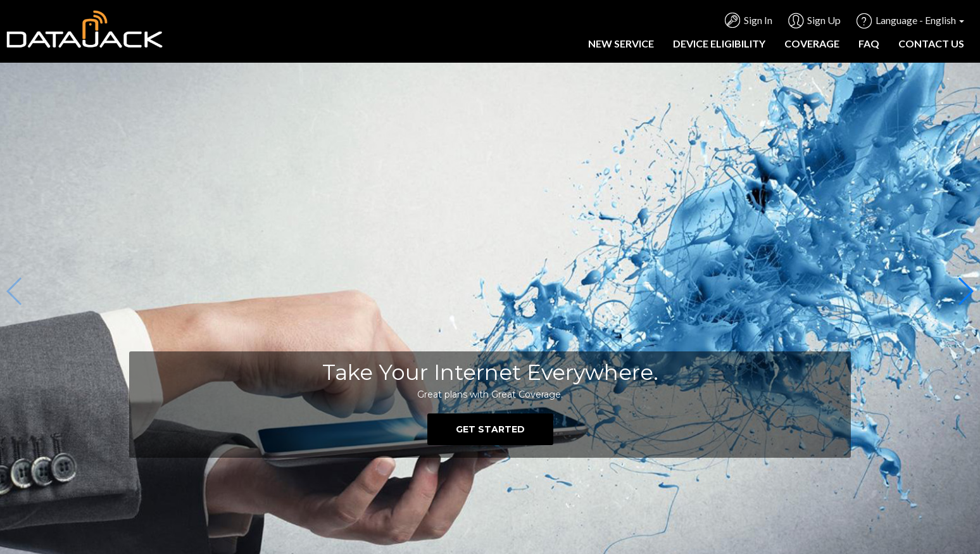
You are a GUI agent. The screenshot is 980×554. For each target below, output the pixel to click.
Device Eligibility (719, 43)
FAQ (869, 43)
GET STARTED (490, 429)
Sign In (758, 20)
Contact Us (931, 43)
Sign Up (824, 20)
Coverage (812, 43)
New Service (621, 43)
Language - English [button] (920, 20)
